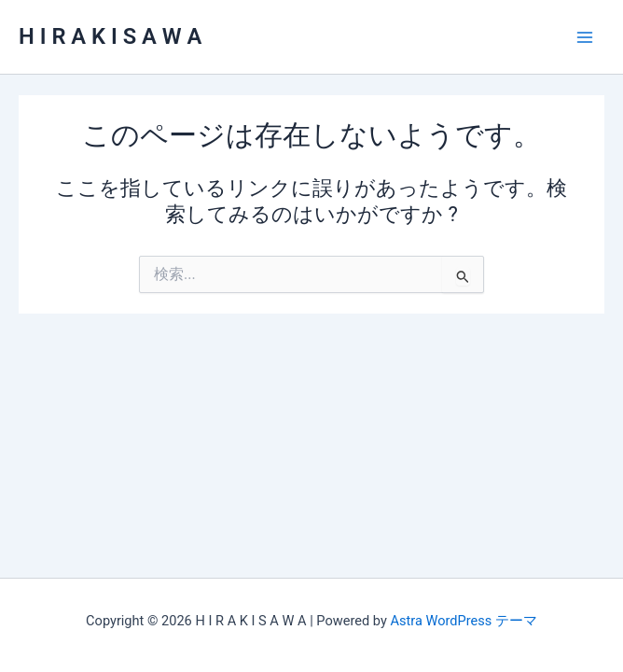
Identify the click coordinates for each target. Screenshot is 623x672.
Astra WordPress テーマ (463, 621)
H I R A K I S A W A (110, 36)
